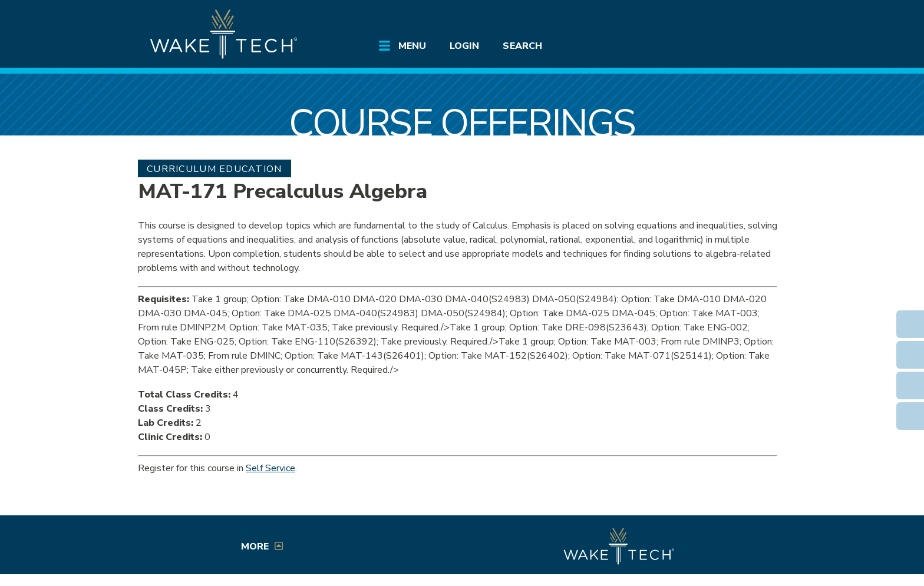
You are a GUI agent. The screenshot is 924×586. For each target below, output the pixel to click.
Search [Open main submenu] (522, 46)
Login (464, 46)
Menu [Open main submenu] (412, 46)
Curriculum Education (214, 169)
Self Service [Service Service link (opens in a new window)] (270, 468)
